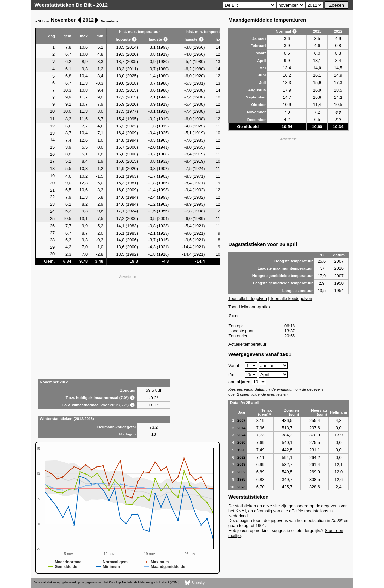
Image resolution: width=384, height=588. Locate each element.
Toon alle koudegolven (291, 299)
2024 (242, 435)
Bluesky (195, 583)
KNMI (175, 582)
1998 (242, 479)
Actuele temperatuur (247, 344)
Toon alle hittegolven (248, 299)
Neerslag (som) (319, 412)
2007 (242, 420)
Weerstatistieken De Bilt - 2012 (71, 5)
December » (109, 21)
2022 (242, 457)
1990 (242, 450)
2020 (242, 442)
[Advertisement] (128, 326)
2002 (242, 472)
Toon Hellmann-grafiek (249, 307)
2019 (242, 464)
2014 (242, 428)
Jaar (242, 412)
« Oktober (42, 21)
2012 (88, 20)
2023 (242, 487)
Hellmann (339, 412)
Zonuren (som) (292, 412)
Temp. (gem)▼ (265, 412)
